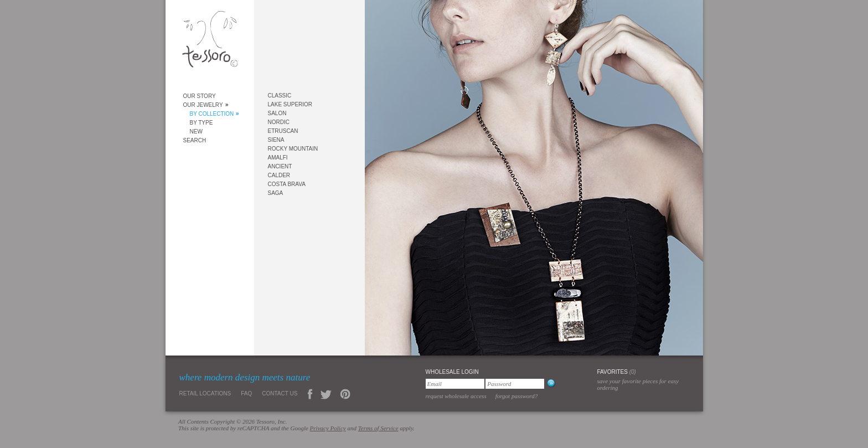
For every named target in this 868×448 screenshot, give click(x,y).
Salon (277, 113)
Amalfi (278, 158)
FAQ (246, 393)
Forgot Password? (517, 396)
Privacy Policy (328, 428)
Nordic (279, 122)
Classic (280, 96)
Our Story (200, 96)
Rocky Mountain (293, 149)
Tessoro (210, 42)
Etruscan (283, 131)
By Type (201, 123)
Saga (276, 193)
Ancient (280, 166)
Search (195, 140)
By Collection (212, 114)
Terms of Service (378, 428)
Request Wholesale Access (456, 396)
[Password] (515, 384)
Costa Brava (287, 184)
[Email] (455, 384)
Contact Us (280, 393)
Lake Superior (290, 104)
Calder (279, 175)
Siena (276, 140)
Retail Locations (205, 393)
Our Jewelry (203, 105)
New (196, 132)
